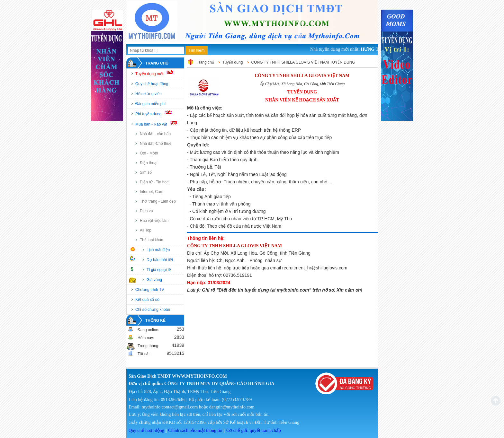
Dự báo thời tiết (160, 260)
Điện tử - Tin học (154, 182)
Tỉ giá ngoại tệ (159, 270)
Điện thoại (149, 163)
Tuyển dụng (233, 62)
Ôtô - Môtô (149, 153)
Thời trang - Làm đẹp (158, 201)
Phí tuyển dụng (156, 113)
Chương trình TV (150, 290)
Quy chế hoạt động (152, 84)
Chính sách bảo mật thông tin (195, 430)
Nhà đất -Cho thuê (156, 144)
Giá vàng (154, 280)
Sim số (146, 172)
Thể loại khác (151, 240)
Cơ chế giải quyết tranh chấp (254, 430)
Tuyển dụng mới (157, 73)
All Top (146, 230)
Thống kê (155, 320)
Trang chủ (157, 63)
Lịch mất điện (158, 250)
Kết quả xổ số (147, 300)
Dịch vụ (146, 211)
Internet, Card (152, 192)
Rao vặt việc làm (154, 221)
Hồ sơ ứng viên (148, 94)
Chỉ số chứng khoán (153, 310)
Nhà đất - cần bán (155, 134)
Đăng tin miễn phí (150, 104)
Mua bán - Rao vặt (159, 124)
